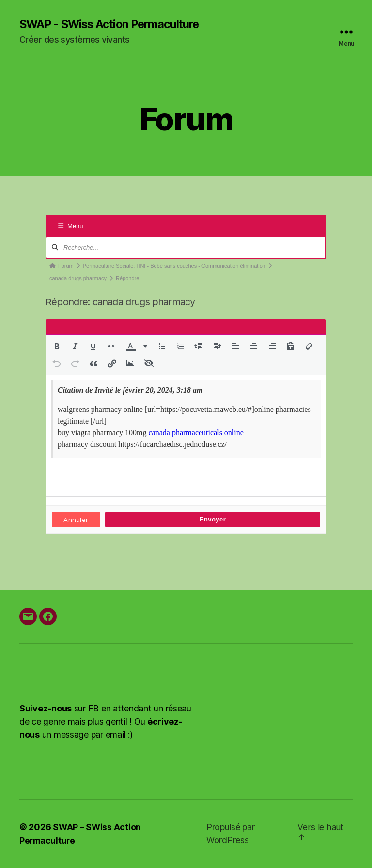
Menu (71, 227)
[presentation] (57, 347)
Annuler (76, 520)
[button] (57, 347)
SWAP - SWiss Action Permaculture (112, 24)
